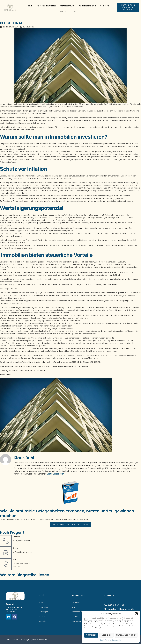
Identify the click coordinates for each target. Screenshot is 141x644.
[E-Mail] (6, 553)
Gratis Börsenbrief (55, 474)
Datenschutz (116, 640)
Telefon (16, 537)
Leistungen (43, 612)
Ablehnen (106, 635)
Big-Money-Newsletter (46, 6)
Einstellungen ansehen (126, 635)
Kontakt (64, 11)
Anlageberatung (67, 6)
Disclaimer (76, 603)
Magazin (42, 621)
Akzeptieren (91, 635)
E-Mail (16, 548)
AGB (73, 607)
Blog (74, 11)
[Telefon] (6, 541)
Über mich (105, 6)
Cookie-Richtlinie (106, 640)
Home (30, 6)
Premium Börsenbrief (87, 6)
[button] (136, 614)
